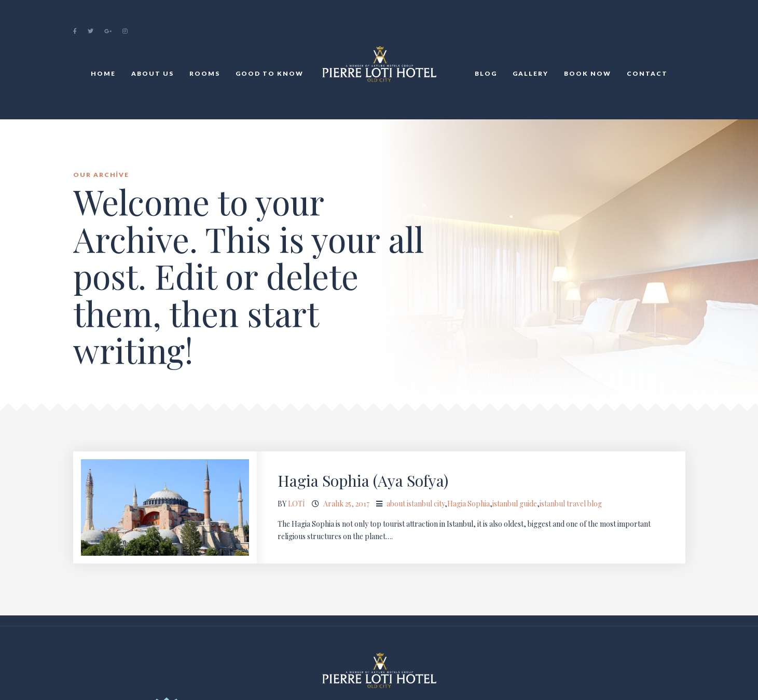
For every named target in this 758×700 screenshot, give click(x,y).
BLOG (486, 73)
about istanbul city (416, 504)
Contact (647, 73)
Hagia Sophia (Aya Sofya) (363, 481)
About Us (153, 73)
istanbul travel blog (571, 504)
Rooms (205, 73)
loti (297, 504)
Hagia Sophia (468, 504)
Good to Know (270, 73)
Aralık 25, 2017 (346, 504)
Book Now (588, 73)
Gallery (530, 73)
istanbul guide (515, 504)
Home (103, 73)
